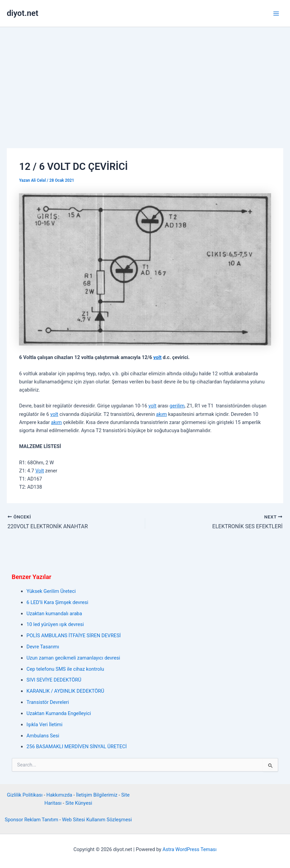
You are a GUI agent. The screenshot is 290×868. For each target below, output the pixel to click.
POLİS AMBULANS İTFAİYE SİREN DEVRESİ (73, 636)
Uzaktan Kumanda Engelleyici (59, 713)
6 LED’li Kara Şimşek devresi (57, 602)
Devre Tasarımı (43, 647)
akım (161, 414)
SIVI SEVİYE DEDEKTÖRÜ (54, 680)
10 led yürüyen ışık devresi (55, 624)
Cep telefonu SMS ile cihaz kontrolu (65, 669)
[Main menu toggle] (276, 14)
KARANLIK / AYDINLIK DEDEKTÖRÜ (65, 691)
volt (157, 357)
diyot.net (23, 13)
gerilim (177, 406)
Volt (40, 471)
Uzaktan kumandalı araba (54, 614)
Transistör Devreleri (48, 702)
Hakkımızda (59, 795)
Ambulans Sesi (43, 736)
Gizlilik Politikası (25, 795)
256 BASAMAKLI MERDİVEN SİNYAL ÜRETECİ (76, 747)
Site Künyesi (79, 803)
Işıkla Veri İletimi (44, 725)
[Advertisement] (145, 78)
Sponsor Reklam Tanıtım (31, 820)
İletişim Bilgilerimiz (97, 795)
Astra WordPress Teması (189, 849)
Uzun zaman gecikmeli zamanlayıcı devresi (73, 658)
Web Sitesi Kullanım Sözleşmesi (97, 820)
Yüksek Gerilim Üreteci (51, 591)
